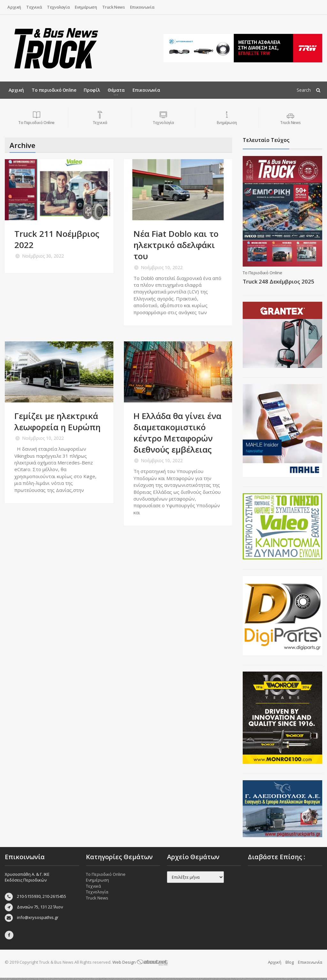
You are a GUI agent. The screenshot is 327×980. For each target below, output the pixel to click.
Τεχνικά (34, 7)
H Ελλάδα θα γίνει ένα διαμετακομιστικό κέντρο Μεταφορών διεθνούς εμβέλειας (177, 433)
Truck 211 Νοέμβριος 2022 (57, 239)
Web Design (140, 964)
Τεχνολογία (58, 7)
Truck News (114, 7)
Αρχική (14, 7)
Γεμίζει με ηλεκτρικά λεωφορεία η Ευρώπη (57, 421)
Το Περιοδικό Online (262, 273)
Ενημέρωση (86, 7)
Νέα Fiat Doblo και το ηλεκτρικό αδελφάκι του (176, 245)
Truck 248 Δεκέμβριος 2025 (278, 281)
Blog (290, 964)
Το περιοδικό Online (54, 90)
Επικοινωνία (142, 7)
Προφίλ (92, 90)
